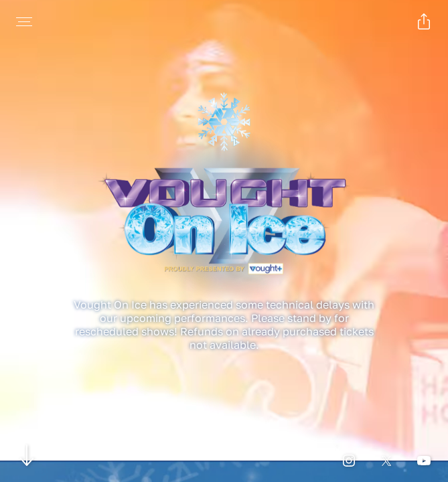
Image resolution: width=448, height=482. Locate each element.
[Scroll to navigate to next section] (27, 455)
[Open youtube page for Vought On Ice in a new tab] (424, 461)
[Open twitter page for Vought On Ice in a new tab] (386, 461)
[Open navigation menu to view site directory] (24, 21)
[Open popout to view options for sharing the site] (424, 21)
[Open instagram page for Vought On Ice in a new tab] (349, 461)
